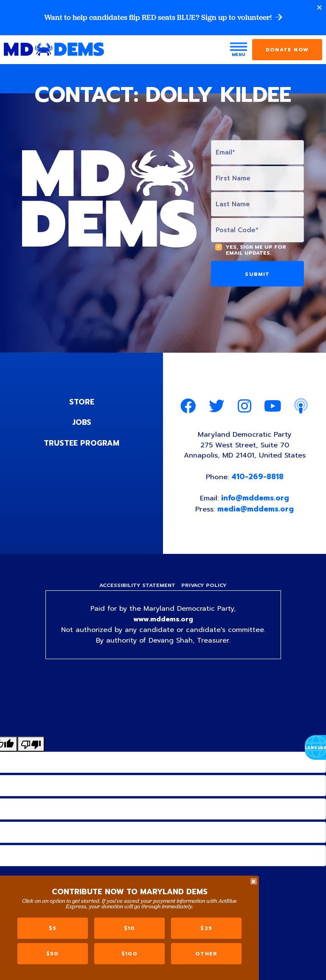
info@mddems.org (256, 500)
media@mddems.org (256, 510)
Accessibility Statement (136, 587)
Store (81, 402)
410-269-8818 (258, 478)
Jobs (81, 422)
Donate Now (287, 50)
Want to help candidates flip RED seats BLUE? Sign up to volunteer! (163, 18)
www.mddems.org (163, 622)
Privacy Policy (205, 587)
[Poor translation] (31, 747)
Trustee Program (82, 443)
